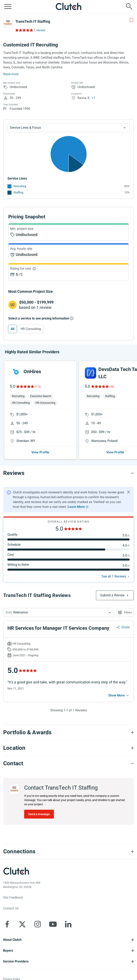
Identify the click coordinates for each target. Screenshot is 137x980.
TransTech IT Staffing (33, 21)
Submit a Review (112, 595)
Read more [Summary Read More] (11, 74)
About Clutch (12, 940)
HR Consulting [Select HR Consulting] (31, 329)
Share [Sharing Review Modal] (125, 627)
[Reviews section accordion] (68, 473)
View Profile (40, 452)
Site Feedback (13, 897)
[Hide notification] (129, 492)
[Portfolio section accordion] (68, 732)
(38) (112, 387)
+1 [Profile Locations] (94, 98)
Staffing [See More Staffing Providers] (18, 192)
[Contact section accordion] (68, 763)
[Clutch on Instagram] (38, 924)
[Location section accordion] (68, 748)
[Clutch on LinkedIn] (68, 924)
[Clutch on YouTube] (53, 924)
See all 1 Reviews (114, 576)
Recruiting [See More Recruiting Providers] (20, 186)
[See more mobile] (119, 695)
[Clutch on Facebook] (7, 924)
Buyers (8, 951)
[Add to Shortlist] (131, 20)
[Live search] (129, 6)
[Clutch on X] (22, 924)
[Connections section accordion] (68, 852)
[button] (59, 612)
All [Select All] (12, 329)
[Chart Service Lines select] (68, 128)
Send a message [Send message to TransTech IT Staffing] (39, 814)
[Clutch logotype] (16, 871)
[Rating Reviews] (24, 30)
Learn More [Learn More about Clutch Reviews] (76, 507)
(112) (38, 387)
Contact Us (11, 908)
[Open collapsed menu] (8, 6)
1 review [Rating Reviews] (39, 30)
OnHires (32, 372)
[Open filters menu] (125, 612)
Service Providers (16, 961)
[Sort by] (59, 612)
